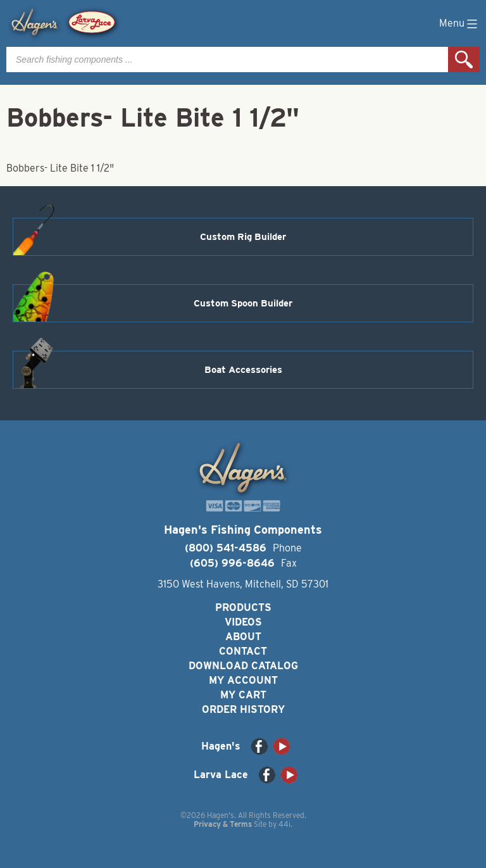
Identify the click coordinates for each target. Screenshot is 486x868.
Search (464, 60)
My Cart (243, 695)
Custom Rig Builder (243, 237)
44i (284, 824)
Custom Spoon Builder (243, 303)
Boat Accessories (243, 370)
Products (243, 607)
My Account (243, 680)
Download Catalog (243, 666)
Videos (243, 622)
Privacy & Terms (223, 824)
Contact (243, 651)
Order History (243, 709)
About (243, 637)
